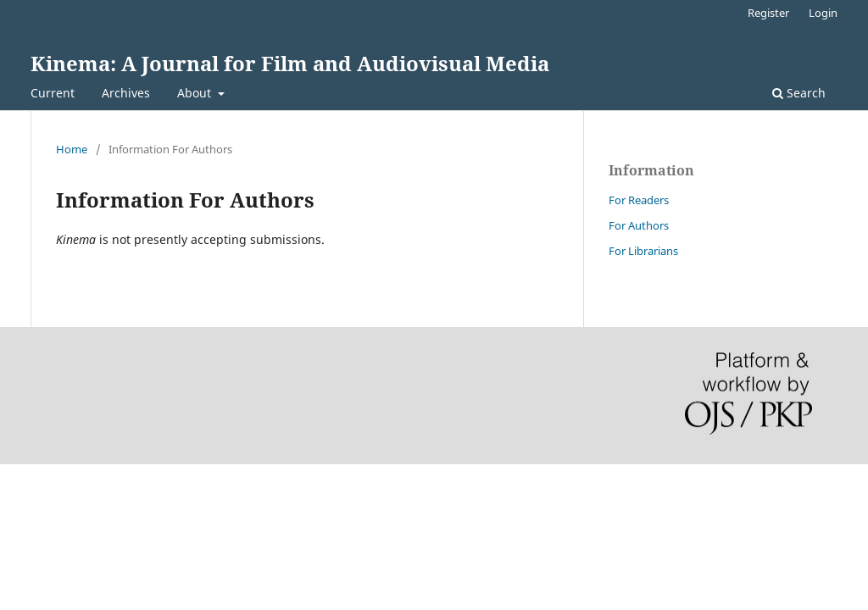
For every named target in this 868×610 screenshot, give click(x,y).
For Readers (639, 200)
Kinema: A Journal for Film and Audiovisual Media (290, 63)
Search (799, 93)
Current (53, 93)
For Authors (639, 225)
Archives (126, 93)
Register (768, 13)
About (196, 93)
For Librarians (643, 251)
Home (72, 149)
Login (823, 13)
